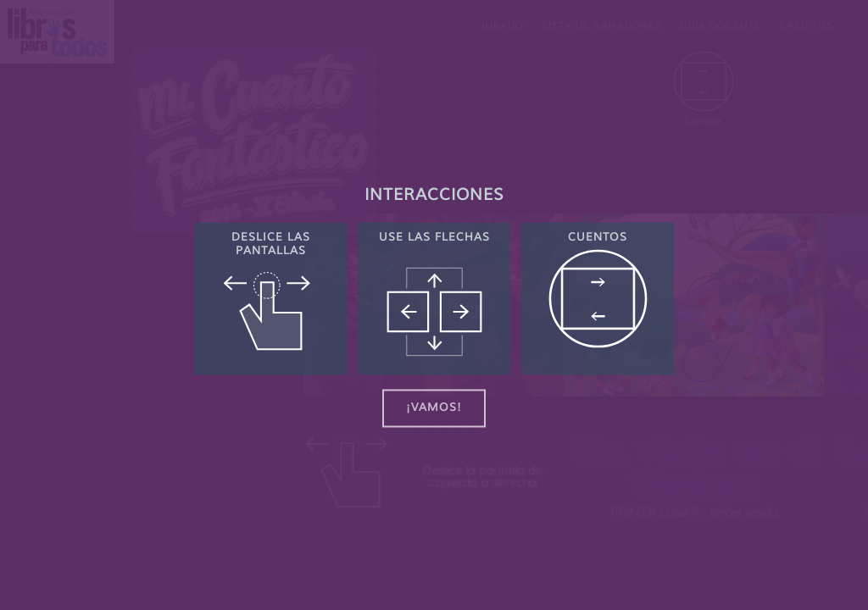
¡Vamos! (434, 408)
